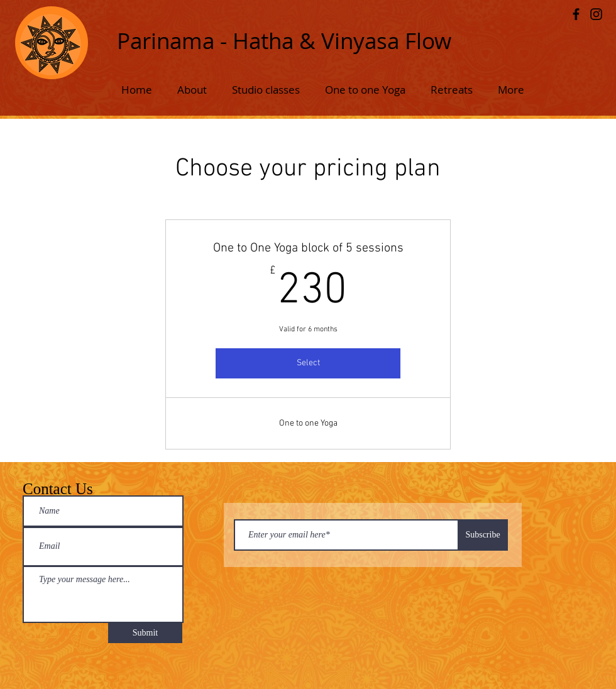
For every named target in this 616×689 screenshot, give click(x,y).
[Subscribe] (483, 535)
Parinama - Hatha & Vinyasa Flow (284, 41)
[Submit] (145, 633)
